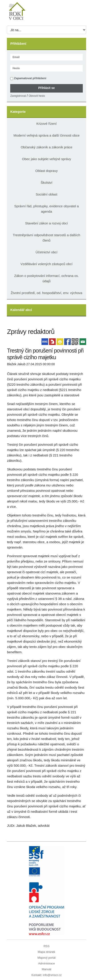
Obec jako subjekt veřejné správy (46, 159)
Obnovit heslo (37, 96)
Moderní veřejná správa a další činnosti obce (47, 135)
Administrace (46, 963)
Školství (46, 182)
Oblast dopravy (46, 171)
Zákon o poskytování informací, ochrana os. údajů (46, 278)
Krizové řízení (47, 124)
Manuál (46, 969)
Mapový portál (47, 958)
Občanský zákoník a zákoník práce (46, 147)
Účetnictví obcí (46, 252)
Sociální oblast (47, 194)
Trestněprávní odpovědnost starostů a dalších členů (47, 238)
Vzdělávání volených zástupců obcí (46, 264)
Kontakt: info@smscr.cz (46, 975)
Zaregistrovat (18, 96)
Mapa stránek (46, 952)
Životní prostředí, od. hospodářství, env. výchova (46, 293)
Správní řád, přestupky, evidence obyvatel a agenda (46, 209)
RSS (46, 946)
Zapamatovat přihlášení (28, 78)
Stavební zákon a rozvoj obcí (46, 223)
